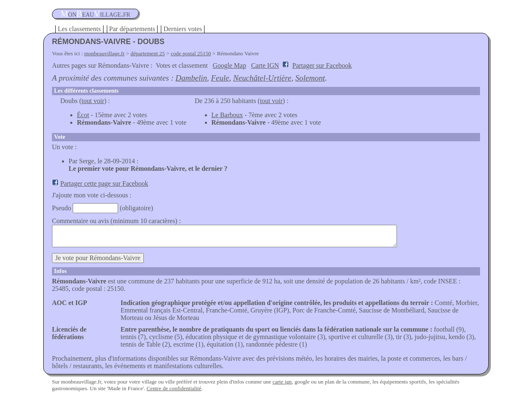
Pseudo (62, 208)
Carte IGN (265, 65)
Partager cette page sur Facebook (104, 183)
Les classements (79, 29)
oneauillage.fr (95, 14)
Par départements (132, 29)
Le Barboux (227, 115)
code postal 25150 (191, 53)
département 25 (148, 53)
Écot (83, 115)
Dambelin (191, 78)
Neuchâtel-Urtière (262, 78)
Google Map (229, 65)
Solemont (310, 78)
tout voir (93, 101)
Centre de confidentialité (174, 388)
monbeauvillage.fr (105, 53)
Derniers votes (183, 29)
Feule (220, 78)
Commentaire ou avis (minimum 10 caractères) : (116, 221)
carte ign (282, 382)
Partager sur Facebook (322, 65)
